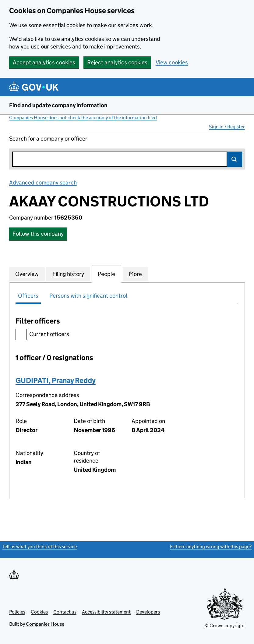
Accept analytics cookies (44, 62)
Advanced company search (43, 182)
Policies (17, 612)
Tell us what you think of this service (40, 547)
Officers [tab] (28, 296)
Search (235, 159)
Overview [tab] (27, 274)
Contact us (65, 612)
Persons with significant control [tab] (88, 296)
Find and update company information (58, 105)
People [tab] (106, 274)
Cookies (39, 612)
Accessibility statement (106, 612)
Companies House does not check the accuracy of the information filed (83, 118)
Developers (148, 612)
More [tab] (135, 274)
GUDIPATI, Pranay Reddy (56, 380)
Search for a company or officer (48, 139)
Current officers (42, 335)
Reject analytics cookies (117, 62)
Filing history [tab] (68, 274)
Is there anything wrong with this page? (211, 547)
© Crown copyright (225, 626)
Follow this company (38, 234)
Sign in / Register (227, 127)
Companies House (45, 624)
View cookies (172, 62)
